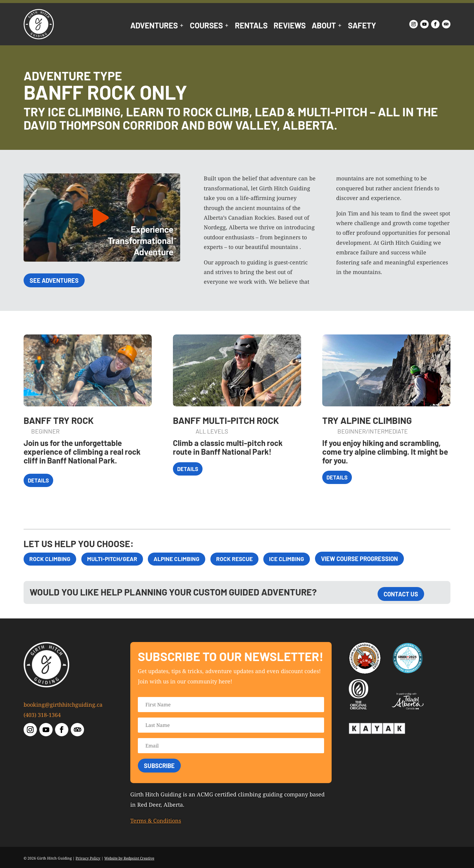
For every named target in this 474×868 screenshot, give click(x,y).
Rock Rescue (243, 559)
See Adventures (54, 280)
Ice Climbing (298, 559)
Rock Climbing (50, 559)
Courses (206, 27)
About (324, 27)
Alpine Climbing (183, 559)
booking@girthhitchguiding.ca (63, 705)
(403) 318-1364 (42, 715)
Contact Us (401, 594)
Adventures (154, 27)
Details (38, 480)
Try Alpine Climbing (367, 420)
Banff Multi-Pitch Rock (226, 420)
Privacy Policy (88, 858)
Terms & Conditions (156, 821)
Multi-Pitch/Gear (115, 559)
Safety (362, 27)
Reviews (290, 27)
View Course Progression (372, 559)
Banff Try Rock (59, 420)
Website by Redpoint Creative (129, 858)
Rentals (251, 27)
